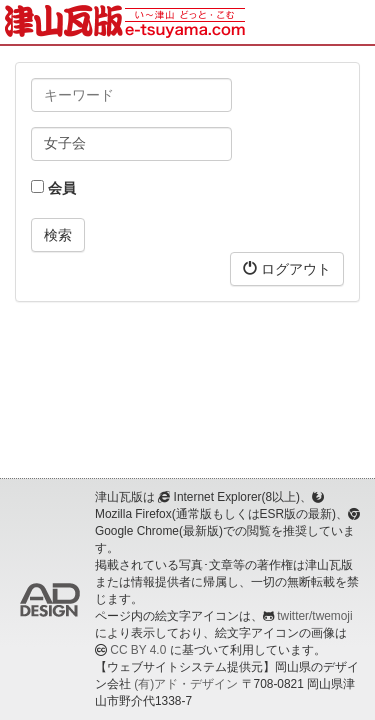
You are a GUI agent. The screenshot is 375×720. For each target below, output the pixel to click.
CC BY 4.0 (138, 650)
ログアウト (287, 268)
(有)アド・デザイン (186, 684)
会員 (53, 188)
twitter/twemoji (314, 616)
